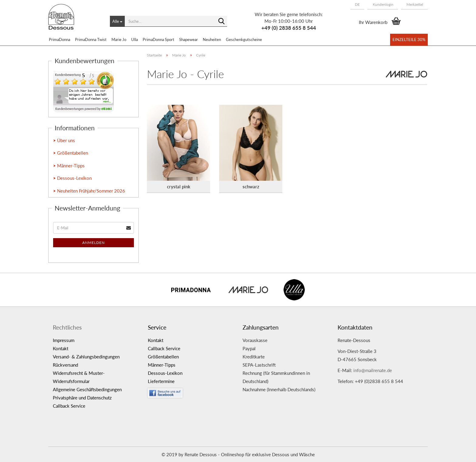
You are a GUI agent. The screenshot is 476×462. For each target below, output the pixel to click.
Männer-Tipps (162, 365)
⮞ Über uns (64, 140)
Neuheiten (212, 39)
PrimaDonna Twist (91, 39)
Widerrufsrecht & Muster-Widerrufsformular (79, 377)
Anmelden (93, 243)
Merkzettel (414, 4)
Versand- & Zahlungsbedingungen (86, 357)
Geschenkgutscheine (244, 39)
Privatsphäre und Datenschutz (82, 398)
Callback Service (69, 406)
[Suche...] (117, 21)
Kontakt (61, 348)
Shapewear (189, 39)
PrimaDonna (59, 39)
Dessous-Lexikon (165, 373)
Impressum (64, 340)
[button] (357, 5)
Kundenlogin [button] (383, 4)
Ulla (134, 39)
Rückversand (65, 365)
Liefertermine (161, 381)
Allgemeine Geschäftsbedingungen (87, 389)
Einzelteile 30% (409, 39)
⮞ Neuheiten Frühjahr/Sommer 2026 (89, 191)
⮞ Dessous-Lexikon (72, 178)
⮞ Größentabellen (71, 153)
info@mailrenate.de (373, 370)
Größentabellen (163, 357)
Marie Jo (119, 39)
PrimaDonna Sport (158, 39)
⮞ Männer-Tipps (69, 166)
